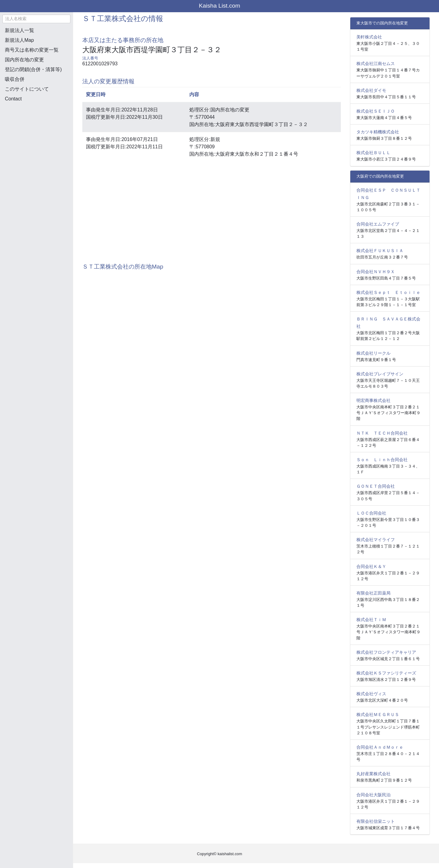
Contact (13, 99)
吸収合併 (15, 79)
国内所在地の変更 (24, 60)
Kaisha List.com (219, 6)
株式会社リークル (373, 353)
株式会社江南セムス (376, 63)
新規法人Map (19, 40)
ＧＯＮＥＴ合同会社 (376, 486)
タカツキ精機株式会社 (378, 132)
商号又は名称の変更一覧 (32, 50)
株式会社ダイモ (371, 90)
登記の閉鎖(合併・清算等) (33, 69)
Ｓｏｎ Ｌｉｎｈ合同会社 (382, 460)
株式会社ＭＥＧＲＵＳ (378, 714)
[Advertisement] (37, 139)
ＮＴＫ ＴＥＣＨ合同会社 (382, 433)
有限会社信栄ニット (376, 821)
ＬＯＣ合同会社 (371, 513)
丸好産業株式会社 (373, 774)
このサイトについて (27, 89)
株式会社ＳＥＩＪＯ (376, 111)
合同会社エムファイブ (378, 224)
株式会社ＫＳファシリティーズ (386, 673)
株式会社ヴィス (371, 694)
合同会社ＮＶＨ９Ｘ (376, 272)
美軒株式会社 (369, 37)
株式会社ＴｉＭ (371, 620)
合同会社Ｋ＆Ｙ (371, 566)
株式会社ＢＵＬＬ (373, 153)
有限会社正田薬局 (373, 593)
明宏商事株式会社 (373, 400)
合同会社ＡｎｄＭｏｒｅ (380, 747)
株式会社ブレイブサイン (380, 374)
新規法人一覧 (20, 30)
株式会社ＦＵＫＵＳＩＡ (380, 251)
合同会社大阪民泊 (373, 795)
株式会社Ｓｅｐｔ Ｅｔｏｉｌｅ (388, 292)
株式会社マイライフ (376, 540)
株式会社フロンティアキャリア (386, 652)
